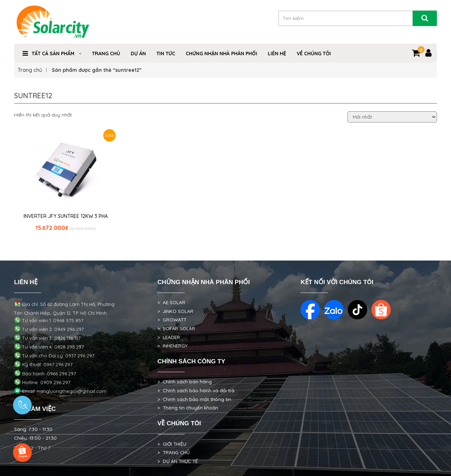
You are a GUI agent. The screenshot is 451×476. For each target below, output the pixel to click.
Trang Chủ (106, 54)
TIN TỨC (166, 54)
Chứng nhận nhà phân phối (221, 54)
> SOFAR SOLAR (176, 328)
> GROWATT (172, 320)
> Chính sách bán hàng (185, 382)
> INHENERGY (172, 346)
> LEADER (169, 337)
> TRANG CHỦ (174, 452)
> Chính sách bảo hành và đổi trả (196, 390)
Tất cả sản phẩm (53, 54)
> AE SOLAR (171, 302)
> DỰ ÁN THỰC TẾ (178, 461)
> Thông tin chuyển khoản (188, 408)
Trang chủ (30, 70)
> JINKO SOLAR (175, 311)
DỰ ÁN (138, 54)
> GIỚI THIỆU (172, 444)
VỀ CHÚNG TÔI (314, 54)
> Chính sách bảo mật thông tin (194, 399)
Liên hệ (277, 54)
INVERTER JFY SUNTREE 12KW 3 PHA (66, 216)
